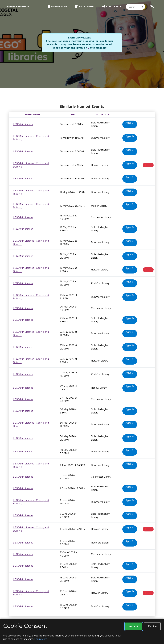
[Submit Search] (142, 7)
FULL (148, 165)
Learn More (41, 639)
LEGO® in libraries (23, 124)
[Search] (133, 7)
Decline (152, 626)
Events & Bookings (18, 6)
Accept (134, 626)
